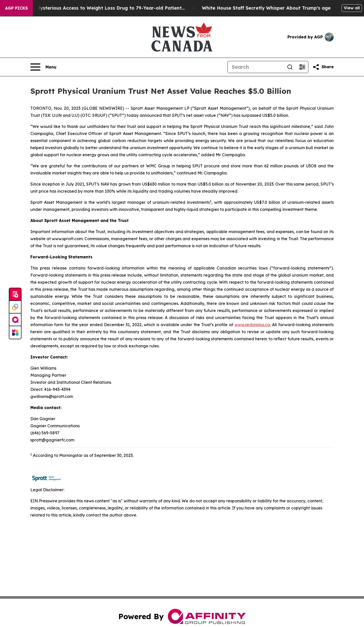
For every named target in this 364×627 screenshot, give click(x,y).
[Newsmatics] (15, 332)
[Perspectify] (15, 307)
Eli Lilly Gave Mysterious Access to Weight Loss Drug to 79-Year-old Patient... (99, 8)
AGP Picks (16, 8)
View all (352, 8)
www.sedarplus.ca (252, 325)
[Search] (256, 67)
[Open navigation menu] (43, 67)
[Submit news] (15, 295)
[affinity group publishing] (15, 320)
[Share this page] (323, 67)
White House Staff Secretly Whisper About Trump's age (271, 8)
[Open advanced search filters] (302, 67)
